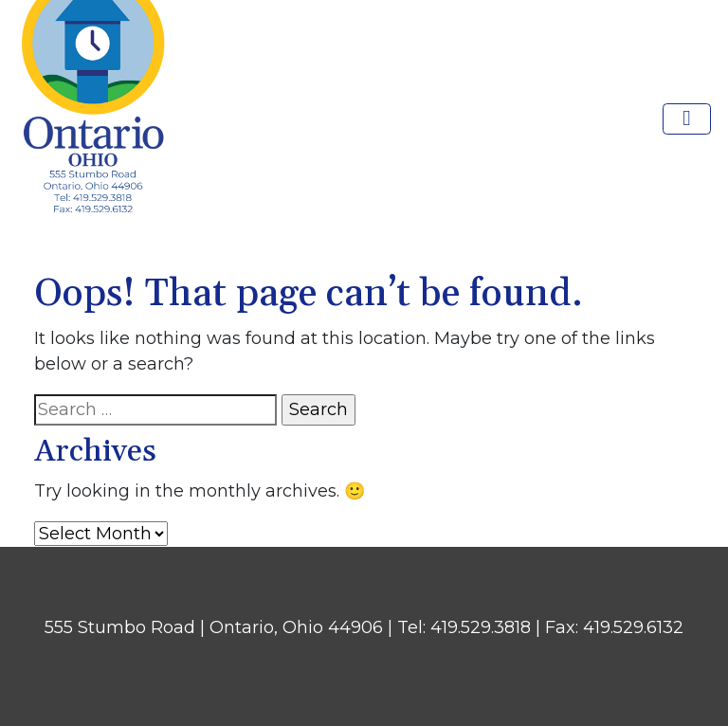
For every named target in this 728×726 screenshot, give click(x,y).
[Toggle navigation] (687, 119)
